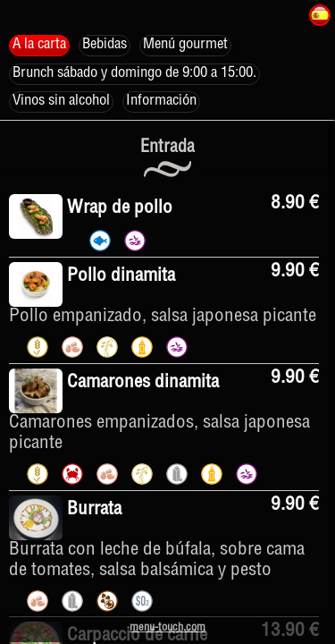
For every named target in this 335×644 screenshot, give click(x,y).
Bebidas (105, 45)
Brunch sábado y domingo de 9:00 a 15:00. (134, 74)
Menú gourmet (185, 45)
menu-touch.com (167, 628)
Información (161, 102)
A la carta (39, 45)
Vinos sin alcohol (61, 102)
